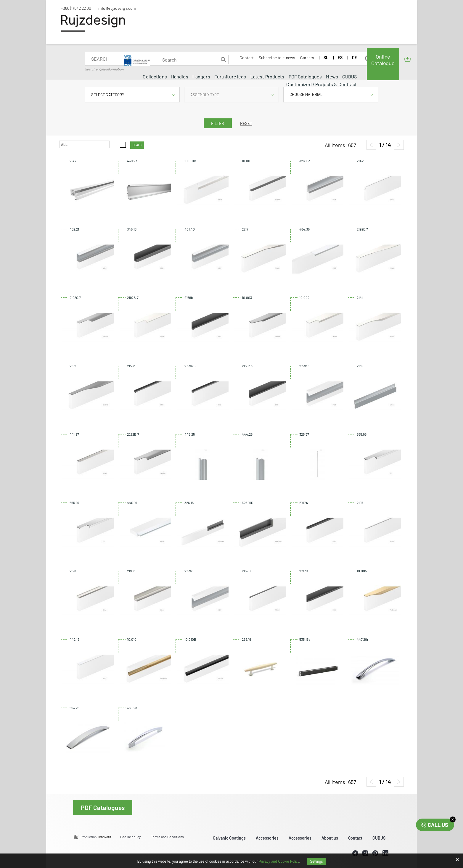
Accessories (267, 838)
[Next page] (399, 145)
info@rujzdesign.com (117, 8)
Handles (180, 77)
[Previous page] (371, 145)
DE (355, 58)
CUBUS (350, 77)
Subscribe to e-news (277, 58)
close (453, 819)
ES (340, 58)
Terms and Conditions (167, 837)
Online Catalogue (383, 60)
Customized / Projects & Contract (321, 84)
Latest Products (267, 77)
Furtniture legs (230, 77)
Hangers (201, 77)
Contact (247, 58)
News (332, 77)
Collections (155, 77)
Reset (246, 123)
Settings (316, 861)
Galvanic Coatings (229, 838)
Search (224, 60)
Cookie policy (131, 837)
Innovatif (105, 837)
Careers (307, 58)
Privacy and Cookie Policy (279, 861)
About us (330, 838)
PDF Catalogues (305, 77)
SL (326, 58)
